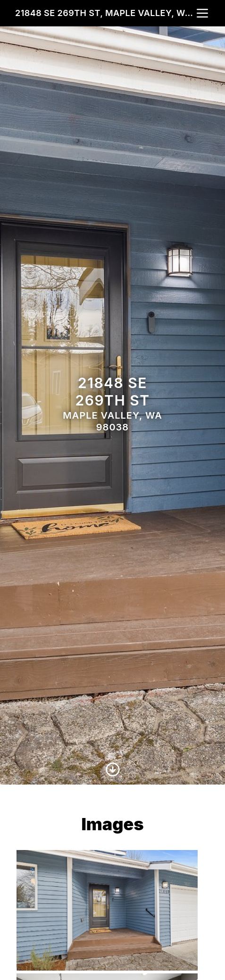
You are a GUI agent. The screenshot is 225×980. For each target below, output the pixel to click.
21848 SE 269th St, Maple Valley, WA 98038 (105, 13)
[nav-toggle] (202, 13)
